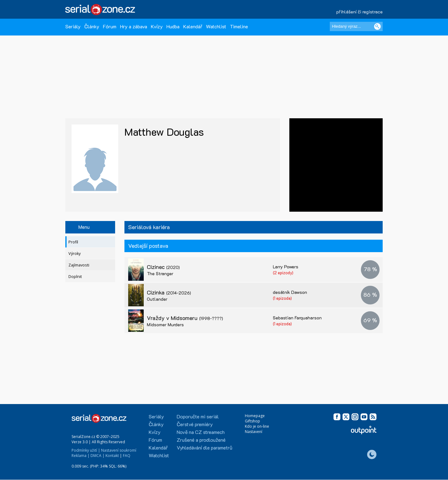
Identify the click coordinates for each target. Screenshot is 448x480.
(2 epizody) (283, 273)
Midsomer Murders (165, 325)
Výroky (75, 254)
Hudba (173, 26)
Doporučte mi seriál (198, 416)
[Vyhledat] (377, 26)
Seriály (73, 26)
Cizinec (163, 267)
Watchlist (216, 26)
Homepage (255, 416)
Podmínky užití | (86, 450)
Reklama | (81, 456)
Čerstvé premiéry (195, 424)
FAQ (127, 456)
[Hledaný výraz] (356, 26)
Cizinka (169, 292)
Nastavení (254, 432)
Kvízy (157, 26)
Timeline (239, 26)
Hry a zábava (134, 26)
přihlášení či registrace (359, 12)
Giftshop (252, 421)
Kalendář (193, 26)
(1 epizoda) (282, 298)
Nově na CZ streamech (201, 432)
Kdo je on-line (257, 426)
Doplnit (75, 277)
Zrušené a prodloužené (201, 440)
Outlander (157, 299)
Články (92, 26)
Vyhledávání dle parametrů (205, 447)
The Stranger (160, 273)
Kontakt (112, 456)
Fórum (110, 26)
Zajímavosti (79, 265)
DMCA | (98, 456)
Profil (73, 242)
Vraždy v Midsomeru (185, 318)
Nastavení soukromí (119, 450)
